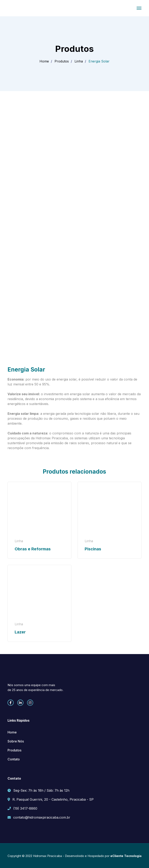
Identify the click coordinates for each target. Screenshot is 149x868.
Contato (14, 759)
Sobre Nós (16, 741)
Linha (79, 61)
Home (44, 61)
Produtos (62, 61)
